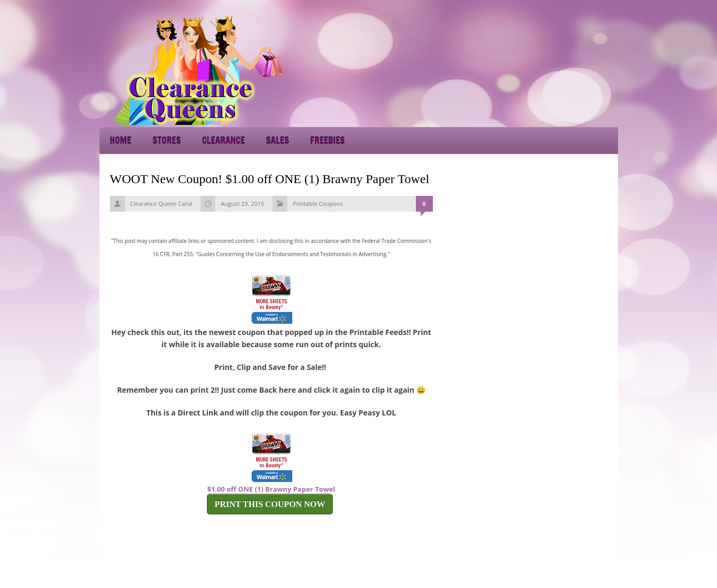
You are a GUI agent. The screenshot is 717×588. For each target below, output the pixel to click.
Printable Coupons (318, 203)
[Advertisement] (523, 69)
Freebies (327, 141)
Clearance (224, 141)
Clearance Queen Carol (161, 203)
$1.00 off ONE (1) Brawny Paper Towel (271, 489)
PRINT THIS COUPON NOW (270, 504)
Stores (166, 141)
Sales (278, 141)
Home (121, 141)
